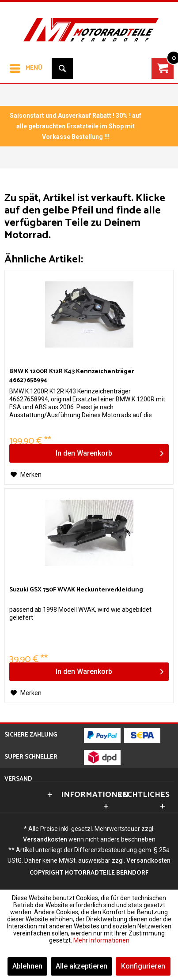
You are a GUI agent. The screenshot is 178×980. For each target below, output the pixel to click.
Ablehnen (27, 966)
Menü (26, 67)
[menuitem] (26, 68)
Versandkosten (45, 839)
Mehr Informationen (101, 940)
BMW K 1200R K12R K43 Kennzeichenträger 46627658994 (72, 376)
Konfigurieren (143, 966)
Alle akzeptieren (81, 966)
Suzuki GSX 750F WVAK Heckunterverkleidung (76, 590)
